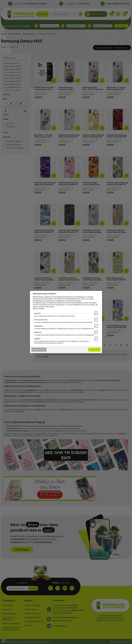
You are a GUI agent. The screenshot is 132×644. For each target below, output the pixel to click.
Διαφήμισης (39, 326)
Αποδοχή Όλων (94, 350)
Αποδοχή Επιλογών (39, 350)
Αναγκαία (37, 313)
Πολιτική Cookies (38, 309)
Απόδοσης (38, 332)
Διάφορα (37, 339)
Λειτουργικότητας (41, 320)
